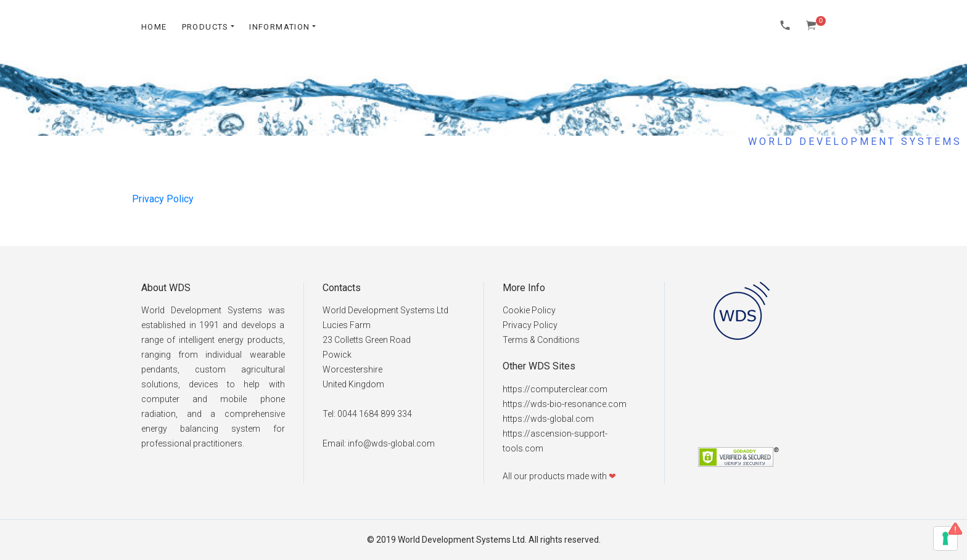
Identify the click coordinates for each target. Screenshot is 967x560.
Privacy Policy (163, 199)
